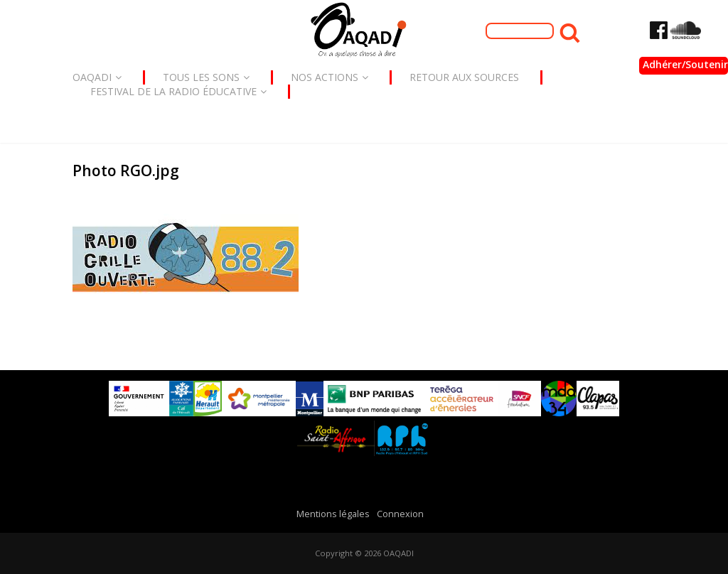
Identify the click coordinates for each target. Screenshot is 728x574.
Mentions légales (333, 514)
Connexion (400, 514)
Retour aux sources (464, 77)
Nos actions (330, 77)
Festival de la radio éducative (178, 91)
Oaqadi (97, 77)
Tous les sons (206, 77)
